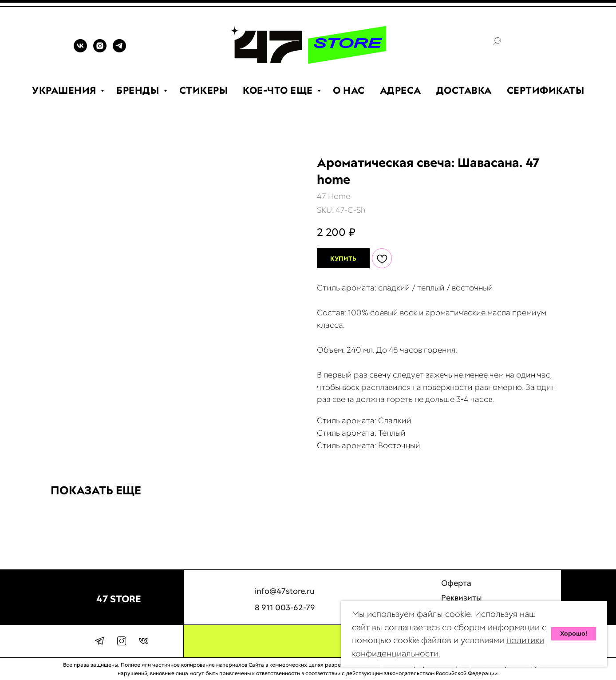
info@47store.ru (285, 596)
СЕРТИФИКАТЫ (546, 90)
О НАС (349, 90)
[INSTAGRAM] (100, 50)
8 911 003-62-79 (285, 620)
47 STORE (119, 599)
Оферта (456, 589)
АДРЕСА (401, 90)
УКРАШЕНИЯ (65, 90)
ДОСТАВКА (464, 90)
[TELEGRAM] (119, 50)
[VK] (80, 50)
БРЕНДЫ (139, 90)
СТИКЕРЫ (204, 90)
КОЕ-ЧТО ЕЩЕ (279, 90)
